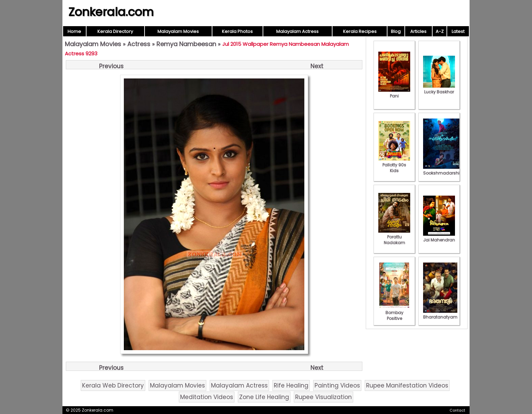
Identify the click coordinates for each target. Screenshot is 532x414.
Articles (418, 31)
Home (74, 31)
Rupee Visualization (324, 397)
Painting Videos (337, 385)
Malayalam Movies (178, 31)
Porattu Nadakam (394, 237)
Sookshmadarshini (443, 170)
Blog (396, 31)
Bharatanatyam (440, 314)
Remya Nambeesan (186, 44)
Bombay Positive (394, 313)
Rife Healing (291, 385)
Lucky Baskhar (439, 89)
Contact (457, 410)
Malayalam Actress (297, 31)
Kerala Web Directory (113, 385)
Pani (394, 93)
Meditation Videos (207, 397)
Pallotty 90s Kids (394, 165)
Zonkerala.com (111, 12)
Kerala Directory (115, 31)
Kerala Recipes (360, 31)
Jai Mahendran (439, 237)
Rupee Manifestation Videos (407, 385)
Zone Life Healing (264, 397)
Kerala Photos (237, 31)
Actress (139, 44)
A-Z (440, 31)
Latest (458, 31)
